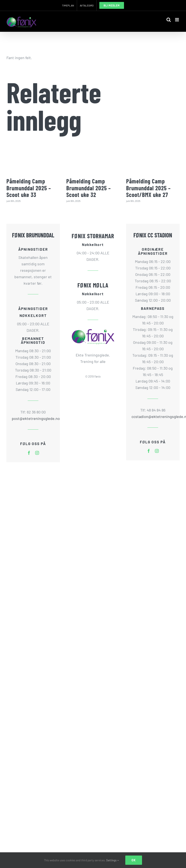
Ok (134, 860)
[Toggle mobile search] (169, 20)
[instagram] (37, 453)
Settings (113, 860)
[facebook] (29, 453)
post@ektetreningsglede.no (33, 418)
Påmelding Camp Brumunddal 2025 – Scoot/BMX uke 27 (148, 188)
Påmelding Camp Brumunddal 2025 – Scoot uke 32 (89, 188)
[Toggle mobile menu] (177, 20)
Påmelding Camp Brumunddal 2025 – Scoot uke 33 (29, 188)
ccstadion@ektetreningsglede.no (153, 416)
